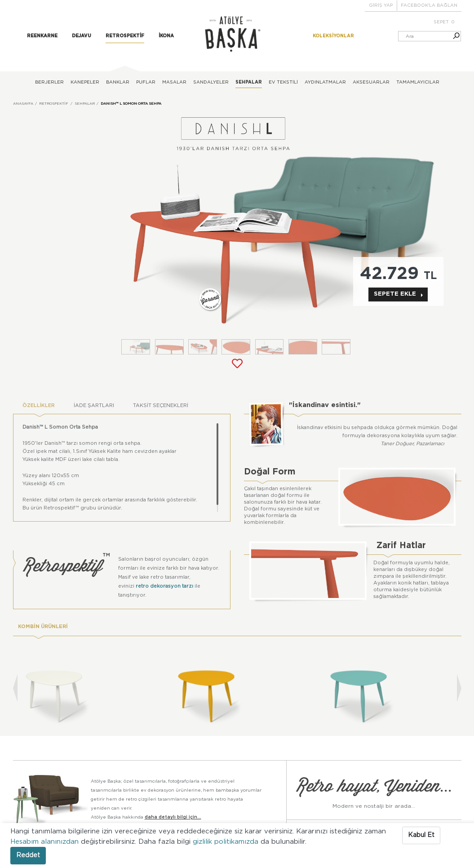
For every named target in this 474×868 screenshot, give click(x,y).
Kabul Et (421, 835)
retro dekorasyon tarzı (164, 586)
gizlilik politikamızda (227, 842)
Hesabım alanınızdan (46, 842)
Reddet (28, 855)
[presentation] (15, 688)
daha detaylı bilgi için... (173, 817)
